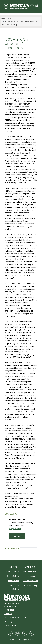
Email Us (17, 536)
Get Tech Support (30, 576)
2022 (12, 18)
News (4, 18)
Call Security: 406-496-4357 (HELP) (16, 618)
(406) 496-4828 (15, 529)
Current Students (13, 576)
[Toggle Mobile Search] (37, 6)
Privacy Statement (10, 625)
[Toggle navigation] (32, 6)
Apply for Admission (31, 571)
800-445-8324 (9, 610)
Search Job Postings (31, 586)
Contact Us (8, 614)
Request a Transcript (31, 581)
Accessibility (8, 621)
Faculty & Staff (13, 581)
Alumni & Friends (13, 571)
